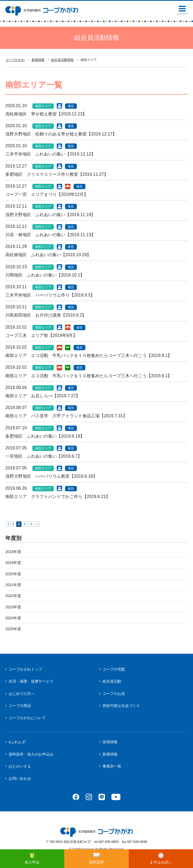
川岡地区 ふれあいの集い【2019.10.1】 (45, 275)
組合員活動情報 (62, 60)
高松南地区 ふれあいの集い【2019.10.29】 (48, 255)
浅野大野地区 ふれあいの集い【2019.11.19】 (50, 215)
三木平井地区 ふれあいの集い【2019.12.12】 (50, 154)
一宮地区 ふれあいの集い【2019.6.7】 (44, 456)
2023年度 (13, 607)
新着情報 (38, 60)
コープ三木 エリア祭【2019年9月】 (41, 335)
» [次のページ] (37, 524)
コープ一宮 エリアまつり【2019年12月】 (47, 194)
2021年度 (13, 585)
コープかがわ (15, 60)
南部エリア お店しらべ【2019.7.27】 (43, 396)
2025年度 (13, 629)
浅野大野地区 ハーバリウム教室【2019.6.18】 (51, 476)
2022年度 (13, 596)
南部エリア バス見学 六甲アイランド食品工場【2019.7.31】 (66, 416)
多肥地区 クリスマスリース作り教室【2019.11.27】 (57, 174)
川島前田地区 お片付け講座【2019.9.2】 (46, 315)
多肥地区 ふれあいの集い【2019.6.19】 (45, 436)
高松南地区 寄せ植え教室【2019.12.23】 (46, 114)
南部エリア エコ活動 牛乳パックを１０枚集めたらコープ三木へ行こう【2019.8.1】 (89, 376)
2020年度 (13, 574)
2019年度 (13, 563)
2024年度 (13, 618)
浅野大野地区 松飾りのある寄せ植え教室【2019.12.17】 (61, 134)
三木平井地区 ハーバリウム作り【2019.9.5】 (50, 295)
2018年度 (13, 552)
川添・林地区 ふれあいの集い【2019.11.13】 (50, 235)
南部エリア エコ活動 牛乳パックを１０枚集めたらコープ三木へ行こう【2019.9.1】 (89, 355)
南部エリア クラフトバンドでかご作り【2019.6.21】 (58, 497)
